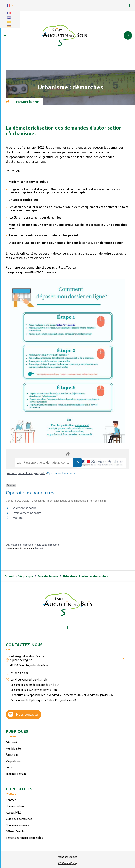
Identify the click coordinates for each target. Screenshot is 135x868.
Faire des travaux (48, 576)
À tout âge (12, 755)
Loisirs (10, 767)
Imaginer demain (16, 774)
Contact (11, 800)
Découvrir (12, 742)
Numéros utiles (15, 806)
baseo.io (40, 548)
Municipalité (13, 749)
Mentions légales (67, 857)
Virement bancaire (25, 508)
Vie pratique (26, 576)
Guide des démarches (19, 819)
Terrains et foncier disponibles (24, 838)
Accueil (9, 576)
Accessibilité (14, 813)
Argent (40, 473)
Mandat (18, 518)
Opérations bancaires (61, 473)
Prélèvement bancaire (27, 513)
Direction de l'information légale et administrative (34, 545)
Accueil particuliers (20, 473)
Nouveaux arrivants (18, 825)
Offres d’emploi (16, 831)
